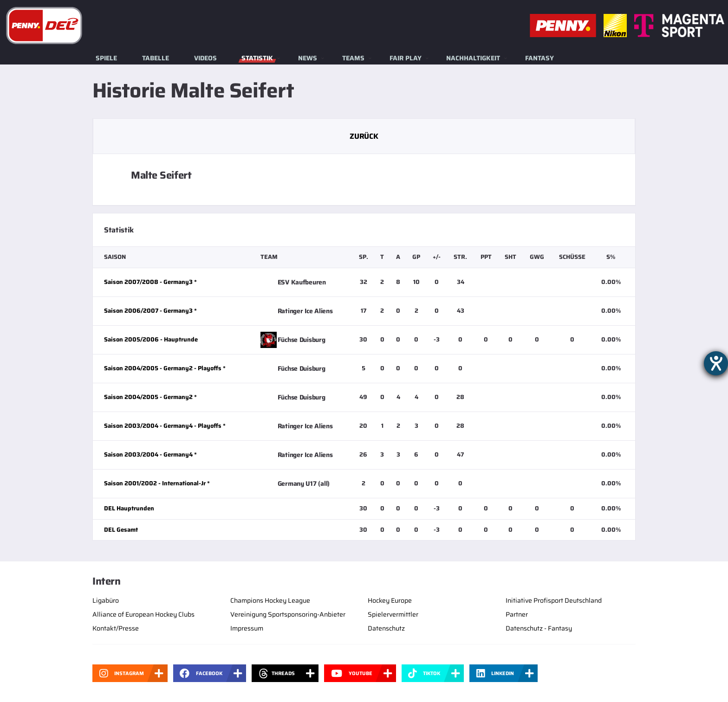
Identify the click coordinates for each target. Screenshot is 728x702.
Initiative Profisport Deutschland (554, 600)
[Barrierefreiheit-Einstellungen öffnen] (716, 363)
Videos (205, 58)
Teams (353, 58)
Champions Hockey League (270, 600)
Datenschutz (386, 628)
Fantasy (539, 58)
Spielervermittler (393, 614)
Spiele (106, 58)
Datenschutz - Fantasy (539, 628)
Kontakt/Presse (116, 628)
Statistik (257, 58)
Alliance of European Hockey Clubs (143, 614)
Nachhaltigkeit (473, 58)
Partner (517, 614)
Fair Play (406, 58)
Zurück (364, 136)
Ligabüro (106, 600)
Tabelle (156, 58)
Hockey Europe (390, 600)
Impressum (247, 628)
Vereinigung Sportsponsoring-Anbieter (288, 614)
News (308, 58)
